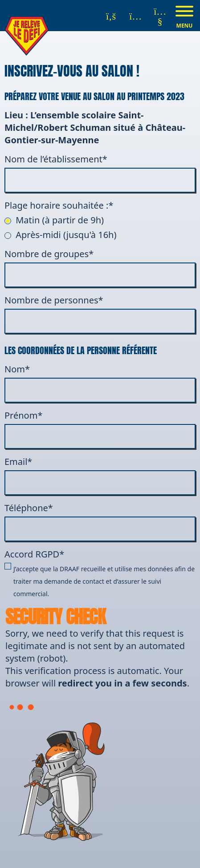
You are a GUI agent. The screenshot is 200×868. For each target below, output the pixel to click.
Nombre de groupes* (100, 268)
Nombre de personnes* (100, 314)
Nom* (100, 383)
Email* (100, 475)
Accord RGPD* (100, 574)
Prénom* (100, 429)
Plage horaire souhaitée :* (59, 205)
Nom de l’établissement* (100, 173)
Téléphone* (100, 522)
